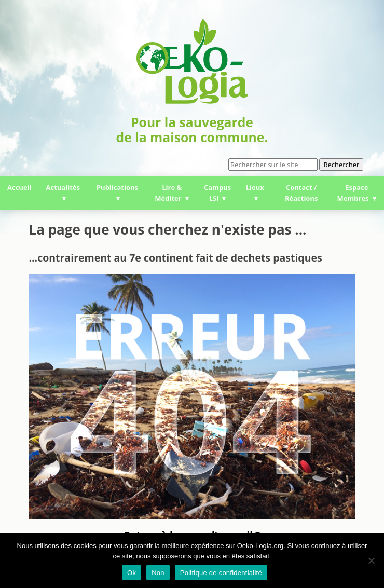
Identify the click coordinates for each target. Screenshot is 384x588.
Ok (132, 573)
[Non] (371, 560)
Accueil (19, 187)
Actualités (63, 187)
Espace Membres (353, 193)
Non (158, 573)
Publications (117, 187)
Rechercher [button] (341, 165)
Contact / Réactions (301, 193)
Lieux (255, 187)
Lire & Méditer (168, 193)
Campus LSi (217, 193)
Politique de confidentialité (221, 573)
